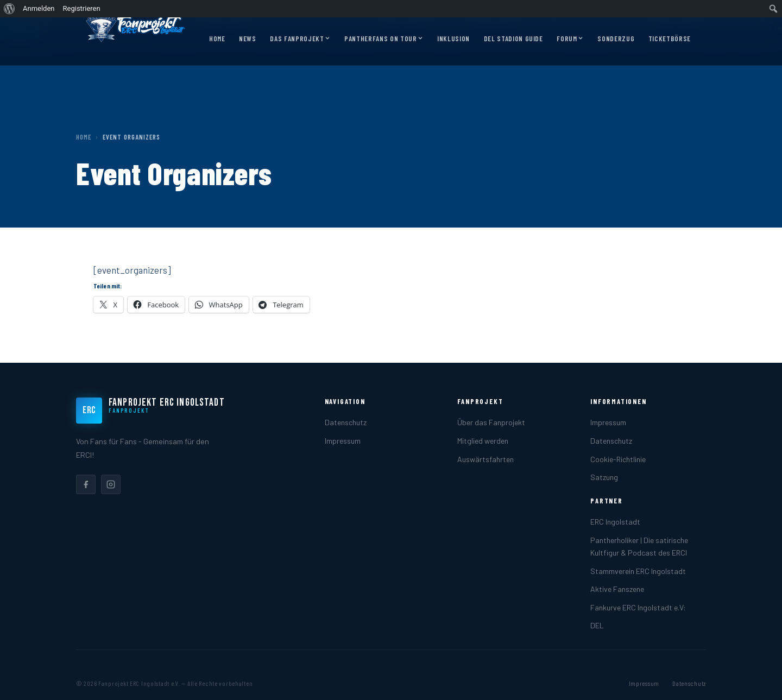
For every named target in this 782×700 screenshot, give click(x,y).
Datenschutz (346, 422)
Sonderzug (616, 39)
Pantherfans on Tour (384, 39)
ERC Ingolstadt (615, 522)
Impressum (343, 441)
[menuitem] (10, 9)
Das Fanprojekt (300, 39)
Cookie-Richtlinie (618, 459)
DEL (597, 625)
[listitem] (86, 484)
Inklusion (453, 39)
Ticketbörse (670, 39)
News (248, 39)
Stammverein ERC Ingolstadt (638, 571)
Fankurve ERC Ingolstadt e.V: (638, 607)
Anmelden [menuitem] (39, 8)
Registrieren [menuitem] (82, 8)
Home (217, 39)
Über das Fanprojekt (491, 422)
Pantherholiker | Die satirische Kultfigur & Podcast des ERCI (639, 546)
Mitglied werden (483, 441)
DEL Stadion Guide (513, 39)
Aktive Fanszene (617, 589)
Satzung (604, 477)
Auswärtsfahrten (485, 459)
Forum (570, 39)
